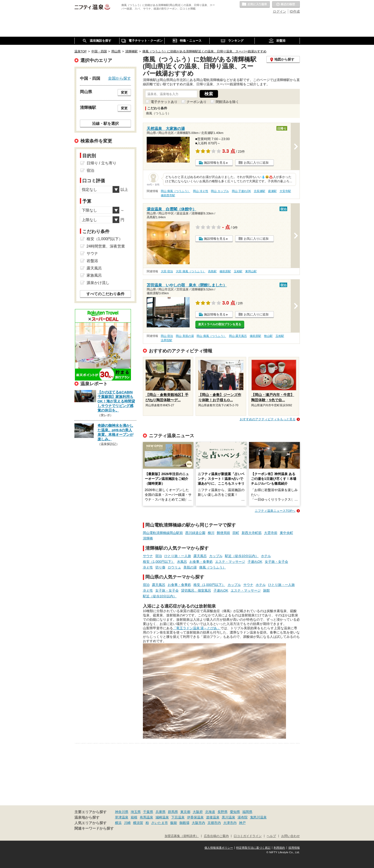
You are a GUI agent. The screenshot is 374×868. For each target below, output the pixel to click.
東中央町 (286, 533)
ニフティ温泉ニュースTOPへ (275, 511)
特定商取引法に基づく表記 (253, 848)
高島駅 (212, 271)
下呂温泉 (178, 817)
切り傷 (160, 567)
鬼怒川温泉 (258, 817)
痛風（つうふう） (213, 567)
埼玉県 (136, 812)
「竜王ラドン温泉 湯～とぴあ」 (197, 628)
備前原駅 (225, 271)
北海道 (210, 812)
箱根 (134, 817)
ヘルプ (271, 836)
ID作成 (295, 11)
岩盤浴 (92, 261)
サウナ (148, 556)
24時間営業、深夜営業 (106, 246)
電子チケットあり (164, 102)
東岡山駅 (251, 271)
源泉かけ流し (98, 283)
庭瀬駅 (272, 191)
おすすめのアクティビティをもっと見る (268, 419)
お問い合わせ (291, 836)
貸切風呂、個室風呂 (196, 590)
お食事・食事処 (201, 562)
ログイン (280, 11)
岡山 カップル (220, 191)
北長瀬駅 (260, 191)
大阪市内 (198, 823)
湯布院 (243, 817)
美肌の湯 (190, 567)
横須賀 (138, 823)
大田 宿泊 (167, 271)
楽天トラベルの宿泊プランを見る (220, 324)
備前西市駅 (168, 195)
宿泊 (159, 556)
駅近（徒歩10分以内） (242, 556)
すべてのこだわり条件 (105, 294)
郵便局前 (223, 533)
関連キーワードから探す (94, 828)
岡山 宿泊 (167, 336)
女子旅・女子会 (276, 562)
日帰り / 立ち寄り (101, 163)
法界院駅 (166, 340)
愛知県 (235, 812)
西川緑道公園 (195, 533)
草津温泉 (122, 817)
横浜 (118, 823)
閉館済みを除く (227, 102)
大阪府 (198, 812)
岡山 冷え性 (200, 191)
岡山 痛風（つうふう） (175, 191)
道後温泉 (213, 817)
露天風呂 (200, 556)
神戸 (242, 823)
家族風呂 (94, 275)
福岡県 (247, 812)
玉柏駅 (238, 271)
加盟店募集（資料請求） (182, 836)
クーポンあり (197, 102)
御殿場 (184, 823)
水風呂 (182, 562)
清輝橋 (148, 538)
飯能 (174, 823)
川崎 (127, 823)
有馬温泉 (146, 817)
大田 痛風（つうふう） (190, 271)
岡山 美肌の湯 (185, 336)
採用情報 (294, 848)
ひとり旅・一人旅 (178, 556)
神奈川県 (122, 812)
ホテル (266, 556)
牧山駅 (268, 336)
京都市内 (214, 823)
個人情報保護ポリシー (219, 848)
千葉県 (148, 812)
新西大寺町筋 (252, 533)
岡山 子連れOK (241, 191)
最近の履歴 (286, 5)
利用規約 (279, 848)
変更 (124, 92)
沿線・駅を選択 (105, 123)
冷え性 (148, 567)
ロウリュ (174, 567)
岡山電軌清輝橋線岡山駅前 (163, 533)
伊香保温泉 (195, 817)
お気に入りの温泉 (255, 5)
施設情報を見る (215, 163)
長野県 (223, 812)
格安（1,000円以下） (159, 562)
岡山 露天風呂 (238, 336)
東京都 (185, 812)
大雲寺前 (271, 533)
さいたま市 (160, 823)
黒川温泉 (229, 817)
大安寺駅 (285, 191)
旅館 (266, 590)
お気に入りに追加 (256, 163)
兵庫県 (161, 812)
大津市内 (230, 823)
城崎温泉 (162, 817)
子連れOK (255, 562)
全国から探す (119, 78)
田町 (236, 533)
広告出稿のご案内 (216, 836)
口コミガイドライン (248, 836)
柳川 (211, 533)
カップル (216, 556)
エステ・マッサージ (230, 562)
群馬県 (173, 812)
